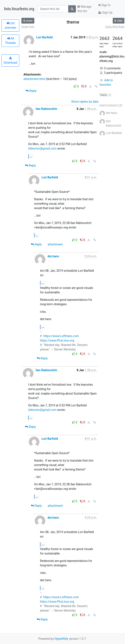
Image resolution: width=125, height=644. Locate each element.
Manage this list (84, 9)
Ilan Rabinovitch (46, 109)
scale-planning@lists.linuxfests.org (112, 56)
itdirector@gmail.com (42, 148)
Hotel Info (28, 27)
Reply (31, 91)
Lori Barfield (44, 37)
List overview (10, 25)
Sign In (104, 5)
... (31, 156)
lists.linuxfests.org (19, 9)
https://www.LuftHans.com (61, 336)
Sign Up (105, 13)
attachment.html (34, 79)
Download (10, 60)
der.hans (53, 256)
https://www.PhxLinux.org (57, 340)
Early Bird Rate (115, 27)
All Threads (10, 41)
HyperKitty (61, 639)
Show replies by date (85, 102)
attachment (55, 244)
